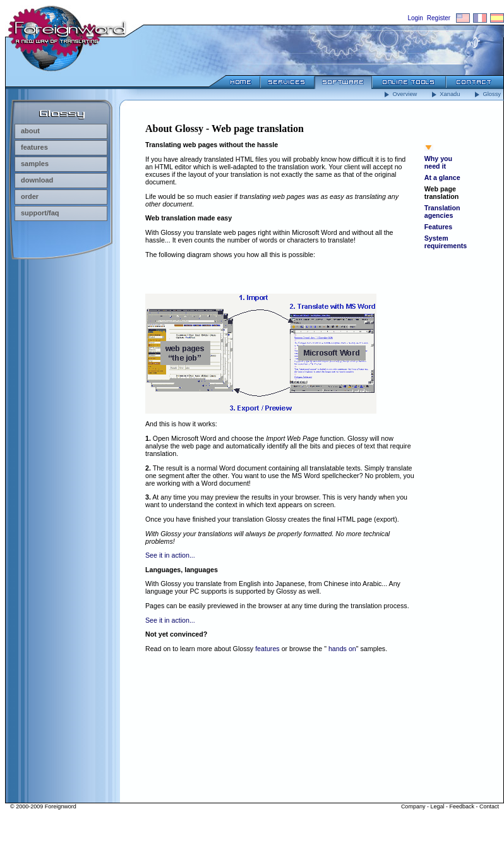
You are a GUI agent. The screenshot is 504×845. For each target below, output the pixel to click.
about (27, 131)
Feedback (462, 806)
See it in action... (170, 555)
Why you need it (438, 162)
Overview (399, 94)
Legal (437, 806)
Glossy (487, 94)
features (31, 147)
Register (439, 18)
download (34, 180)
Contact (489, 806)
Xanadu (445, 94)
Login (415, 18)
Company (413, 806)
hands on (342, 649)
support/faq (37, 213)
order (27, 196)
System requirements (446, 242)
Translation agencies (442, 212)
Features (438, 227)
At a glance (442, 177)
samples (32, 164)
